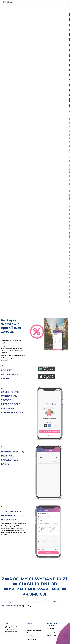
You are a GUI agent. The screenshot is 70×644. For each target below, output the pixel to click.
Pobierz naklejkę (31, 639)
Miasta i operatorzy (11, 632)
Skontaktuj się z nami (33, 636)
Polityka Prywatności (54, 632)
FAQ (27, 627)
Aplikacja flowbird (11, 627)
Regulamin (50, 629)
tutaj (29, 606)
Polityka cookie (52, 635)
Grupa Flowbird (10, 629)
